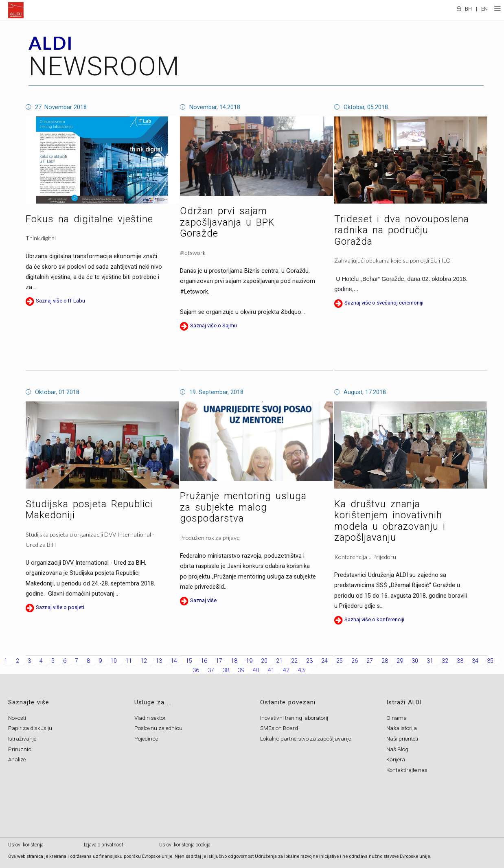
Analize (17, 759)
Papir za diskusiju (30, 728)
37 (211, 670)
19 (249, 661)
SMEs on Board (279, 728)
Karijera (396, 759)
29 (400, 661)
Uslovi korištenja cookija (185, 845)
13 (159, 661)
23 (309, 661)
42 (286, 670)
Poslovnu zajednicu (158, 728)
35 (490, 661)
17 (219, 661)
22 (294, 661)
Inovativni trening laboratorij (294, 718)
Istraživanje (22, 739)
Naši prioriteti (402, 739)
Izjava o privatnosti (104, 845)
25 (340, 661)
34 (475, 661)
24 (324, 661)
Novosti (17, 718)
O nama (397, 718)
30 (415, 661)
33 (460, 661)
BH (468, 9)
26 (355, 661)
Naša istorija (402, 728)
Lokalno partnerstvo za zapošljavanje (306, 739)
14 (174, 661)
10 (114, 661)
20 (264, 661)
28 (385, 661)
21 (279, 661)
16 (204, 661)
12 (144, 661)
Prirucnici (20, 749)
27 (370, 661)
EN (484, 9)
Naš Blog (397, 749)
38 (226, 670)
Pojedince (146, 739)
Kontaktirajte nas (407, 770)
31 (430, 661)
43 (301, 670)
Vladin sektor (150, 718)
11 (129, 661)
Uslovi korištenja (26, 845)
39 (241, 670)
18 (234, 661)
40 (256, 670)
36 (196, 670)
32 (445, 661)
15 (189, 661)
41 (271, 670)
